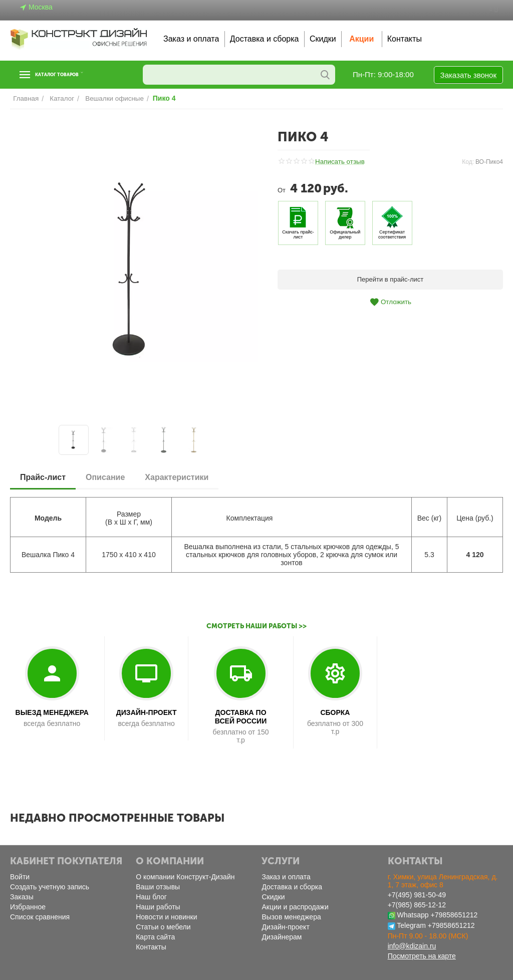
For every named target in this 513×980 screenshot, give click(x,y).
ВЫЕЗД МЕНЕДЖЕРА (52, 712)
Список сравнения (40, 917)
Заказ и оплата (191, 39)
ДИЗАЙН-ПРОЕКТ (147, 712)
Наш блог (151, 897)
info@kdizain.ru (412, 946)
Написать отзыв (339, 162)
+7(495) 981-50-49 (417, 895)
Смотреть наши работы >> (257, 626)
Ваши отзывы (158, 887)
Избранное (28, 907)
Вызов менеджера (291, 917)
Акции (361, 39)
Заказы (22, 897)
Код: (468, 162)
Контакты (405, 39)
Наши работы (158, 907)
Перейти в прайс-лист (391, 279)
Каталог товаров (72, 75)
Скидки (323, 39)
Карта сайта (155, 937)
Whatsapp (413, 915)
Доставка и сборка (265, 39)
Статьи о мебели (163, 927)
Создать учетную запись (50, 887)
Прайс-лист (43, 477)
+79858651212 (454, 915)
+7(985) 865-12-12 (417, 905)
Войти (20, 877)
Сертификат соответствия (392, 234)
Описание (105, 477)
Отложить (390, 302)
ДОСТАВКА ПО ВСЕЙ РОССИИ (241, 717)
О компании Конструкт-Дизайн (185, 877)
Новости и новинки (166, 917)
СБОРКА (335, 712)
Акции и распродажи (295, 907)
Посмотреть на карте (422, 956)
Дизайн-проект (285, 927)
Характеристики (177, 477)
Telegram (411, 925)
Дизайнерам (282, 937)
